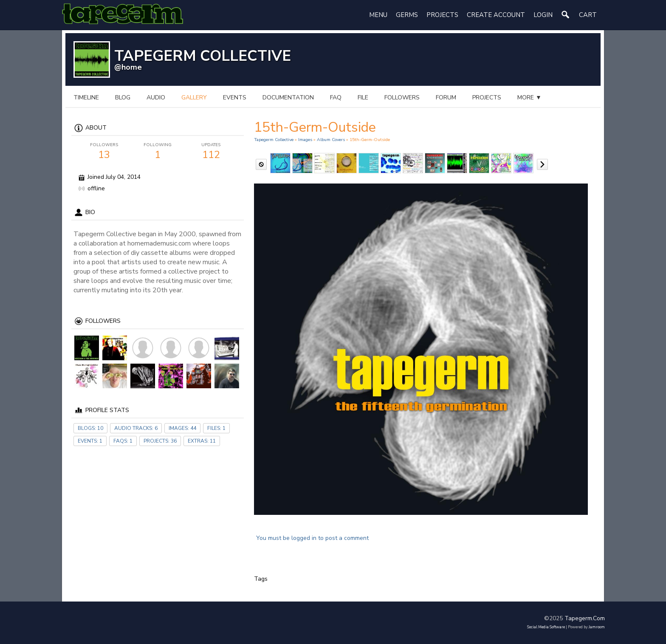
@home (128, 67)
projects (487, 97)
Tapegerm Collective (274, 140)
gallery (194, 97)
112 (211, 152)
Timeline (86, 97)
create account (496, 15)
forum (446, 97)
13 (104, 152)
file (363, 97)
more (529, 97)
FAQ (336, 97)
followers (402, 97)
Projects (442, 15)
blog (123, 97)
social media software (546, 627)
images (305, 140)
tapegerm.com (585, 618)
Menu (378, 15)
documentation (288, 97)
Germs (407, 15)
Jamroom (597, 627)
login (543, 15)
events (235, 97)
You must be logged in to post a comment (312, 538)
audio (156, 97)
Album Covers (331, 140)
